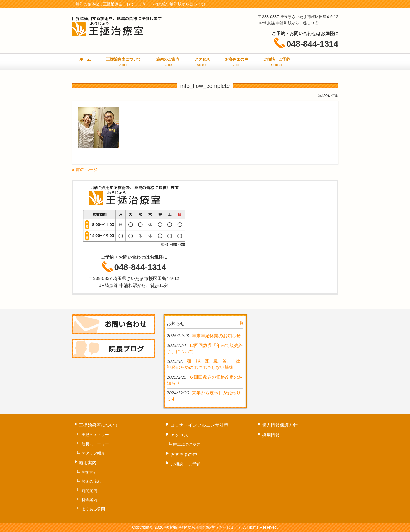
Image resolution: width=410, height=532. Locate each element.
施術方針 (89, 472)
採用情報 (271, 435)
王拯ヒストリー (95, 435)
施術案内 (88, 463)
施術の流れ (91, 481)
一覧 (240, 323)
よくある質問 (93, 509)
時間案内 (89, 491)
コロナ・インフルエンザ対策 (199, 425)
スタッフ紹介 (93, 453)
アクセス (179, 435)
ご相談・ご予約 (186, 464)
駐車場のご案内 (187, 444)
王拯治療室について (99, 425)
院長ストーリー (95, 444)
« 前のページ (85, 170)
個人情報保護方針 (280, 425)
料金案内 (89, 500)
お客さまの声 (184, 454)
